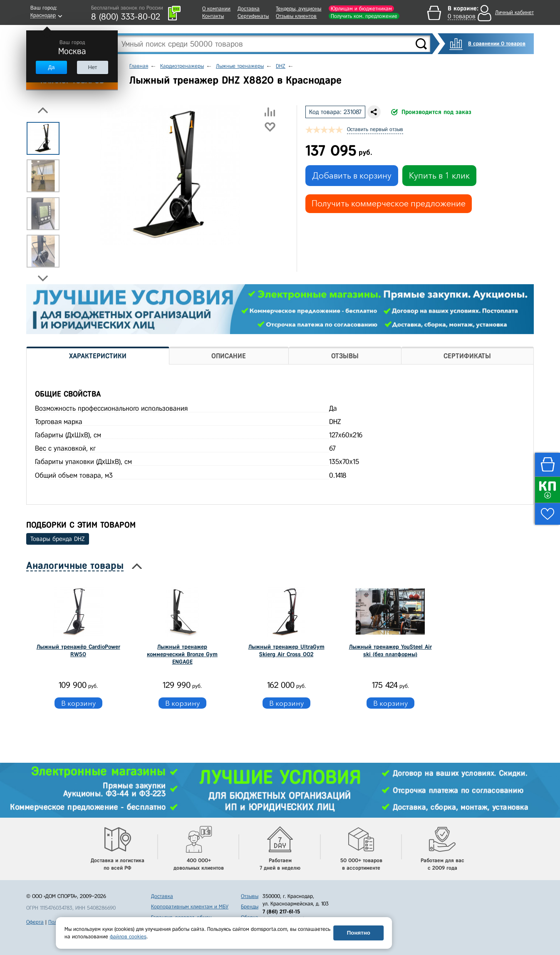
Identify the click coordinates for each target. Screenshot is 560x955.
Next (43, 278)
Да (51, 67)
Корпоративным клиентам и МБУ (190, 907)
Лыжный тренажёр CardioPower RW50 (78, 651)
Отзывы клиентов (296, 16)
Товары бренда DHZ (58, 539)
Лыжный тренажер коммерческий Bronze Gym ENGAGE (182, 654)
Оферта (35, 922)
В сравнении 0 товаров (497, 43)
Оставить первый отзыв (375, 129)
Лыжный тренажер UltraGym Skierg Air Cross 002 (286, 651)
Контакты (213, 16)
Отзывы (250, 896)
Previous (43, 110)
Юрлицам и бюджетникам (361, 9)
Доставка (249, 9)
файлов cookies (128, 936)
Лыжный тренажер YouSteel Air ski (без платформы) (390, 651)
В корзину (78, 703)
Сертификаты (253, 16)
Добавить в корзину (352, 176)
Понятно (359, 933)
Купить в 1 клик (439, 176)
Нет (92, 67)
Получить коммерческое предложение (389, 203)
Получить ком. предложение (364, 16)
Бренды (250, 907)
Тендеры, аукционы (299, 9)
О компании (216, 9)
